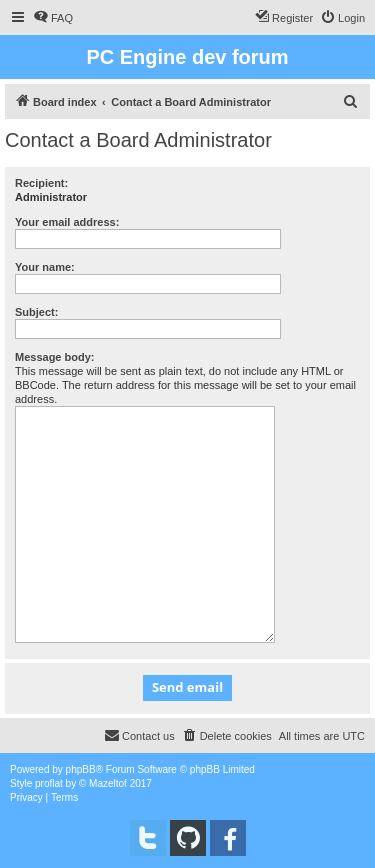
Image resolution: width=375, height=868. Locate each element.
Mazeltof (108, 783)
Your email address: (67, 222)
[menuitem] (53, 18)
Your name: (45, 267)
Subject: (36, 312)
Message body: (54, 357)
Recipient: (41, 183)
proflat (49, 783)
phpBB (81, 769)
